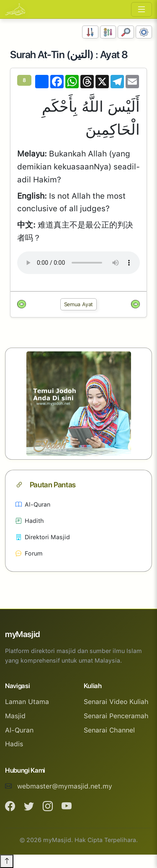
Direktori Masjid (43, 537)
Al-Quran (33, 504)
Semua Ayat (79, 304)
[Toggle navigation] (142, 9)
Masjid (15, 716)
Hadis (14, 744)
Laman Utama (27, 702)
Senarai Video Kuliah (116, 702)
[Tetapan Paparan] (144, 32)
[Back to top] (7, 861)
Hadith (30, 521)
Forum (29, 553)
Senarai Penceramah (116, 716)
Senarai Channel (109, 730)
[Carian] (126, 32)
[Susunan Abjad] (108, 32)
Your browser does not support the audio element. (78, 263)
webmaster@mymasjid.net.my (65, 786)
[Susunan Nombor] (90, 32)
